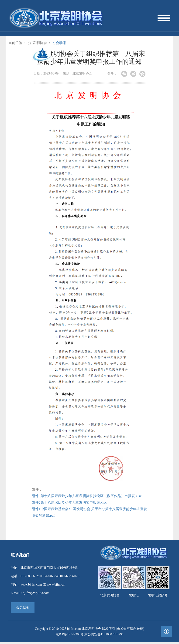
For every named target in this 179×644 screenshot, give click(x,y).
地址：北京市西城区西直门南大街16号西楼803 (44, 570)
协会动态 (59, 45)
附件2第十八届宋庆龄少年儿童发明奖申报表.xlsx (69, 505)
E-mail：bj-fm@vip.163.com (30, 595)
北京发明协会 (36, 45)
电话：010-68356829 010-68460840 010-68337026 (45, 578)
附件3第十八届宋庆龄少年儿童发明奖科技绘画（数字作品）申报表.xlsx (87, 498)
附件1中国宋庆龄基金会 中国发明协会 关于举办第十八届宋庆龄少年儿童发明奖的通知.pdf (89, 514)
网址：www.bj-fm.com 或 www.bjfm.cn (38, 587)
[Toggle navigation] (164, 19)
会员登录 (23, 609)
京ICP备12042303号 (70, 636)
